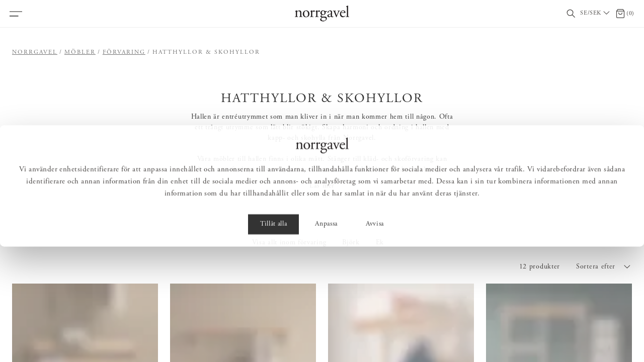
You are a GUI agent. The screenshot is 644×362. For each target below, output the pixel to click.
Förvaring (124, 52)
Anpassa (326, 340)
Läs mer (322, 186)
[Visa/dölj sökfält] (571, 14)
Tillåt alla (273, 340)
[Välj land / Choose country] (596, 14)
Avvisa (375, 340)
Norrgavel (35, 52)
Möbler (80, 52)
